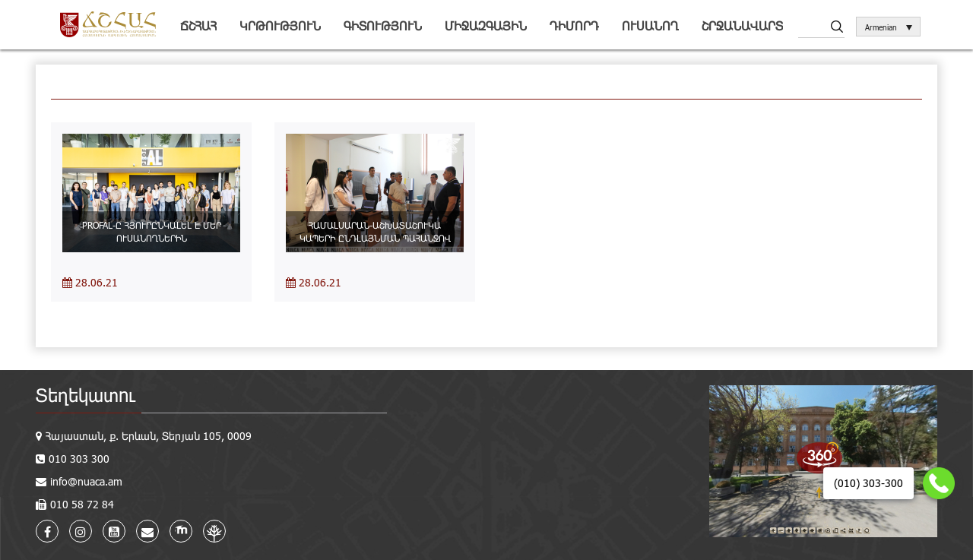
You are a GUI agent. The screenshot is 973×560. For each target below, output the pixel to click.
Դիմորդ (574, 25)
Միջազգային (486, 25)
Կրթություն (280, 25)
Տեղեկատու (86, 395)
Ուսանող (650, 25)
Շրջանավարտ (742, 25)
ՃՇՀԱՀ (198, 25)
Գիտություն (383, 25)
